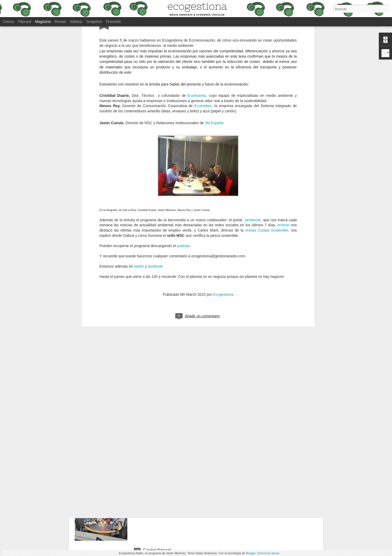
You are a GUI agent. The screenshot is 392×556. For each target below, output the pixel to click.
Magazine (43, 22)
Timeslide (113, 22)
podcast (183, 163)
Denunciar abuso (268, 553)
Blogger (251, 553)
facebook (155, 183)
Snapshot (94, 22)
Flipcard (25, 22)
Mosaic (60, 22)
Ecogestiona (223, 212)
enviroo (283, 142)
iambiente (253, 137)
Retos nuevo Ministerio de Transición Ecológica (187, 490)
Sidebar (76, 22)
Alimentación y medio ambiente (172, 431)
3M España (214, 40)
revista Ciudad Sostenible (267, 147)
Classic (9, 22)
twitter (139, 183)
